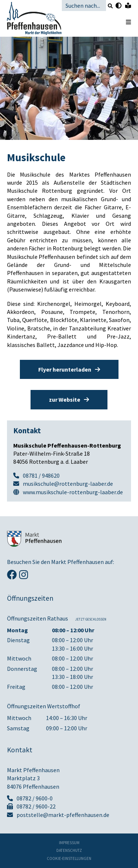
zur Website (69, 399)
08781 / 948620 (41, 475)
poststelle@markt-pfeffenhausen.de (58, 815)
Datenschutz (69, 851)
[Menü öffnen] (125, 22)
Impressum (69, 843)
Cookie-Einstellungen (69, 859)
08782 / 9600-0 (30, 798)
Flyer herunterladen (69, 369)
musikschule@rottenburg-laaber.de (68, 484)
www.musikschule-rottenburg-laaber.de (73, 492)
